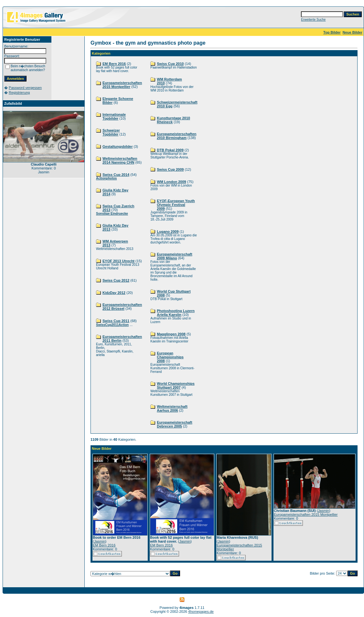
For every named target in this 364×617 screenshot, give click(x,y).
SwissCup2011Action (112, 325)
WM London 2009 (171, 182)
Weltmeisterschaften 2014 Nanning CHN (120, 160)
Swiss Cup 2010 (170, 64)
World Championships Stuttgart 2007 (176, 385)
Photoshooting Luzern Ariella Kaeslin (176, 313)
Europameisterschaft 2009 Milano (174, 256)
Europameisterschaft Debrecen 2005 (174, 424)
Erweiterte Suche (313, 20)
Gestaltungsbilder (118, 146)
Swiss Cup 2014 (116, 175)
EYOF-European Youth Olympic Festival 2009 (176, 205)
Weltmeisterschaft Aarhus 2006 (172, 408)
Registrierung (19, 92)
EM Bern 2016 (114, 64)
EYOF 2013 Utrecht (118, 261)
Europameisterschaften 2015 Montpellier (122, 85)
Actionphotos (106, 178)
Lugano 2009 (168, 232)
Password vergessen (25, 88)
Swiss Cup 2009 (170, 169)
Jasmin (100, 541)
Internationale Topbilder (114, 116)
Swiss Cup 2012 (116, 280)
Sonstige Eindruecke (112, 214)
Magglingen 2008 (171, 334)
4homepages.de (201, 612)
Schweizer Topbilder (111, 132)
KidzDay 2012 (114, 293)
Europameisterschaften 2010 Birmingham (177, 136)
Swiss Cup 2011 (116, 321)
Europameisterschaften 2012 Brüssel (122, 307)
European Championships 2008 (170, 357)
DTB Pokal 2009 (170, 150)
